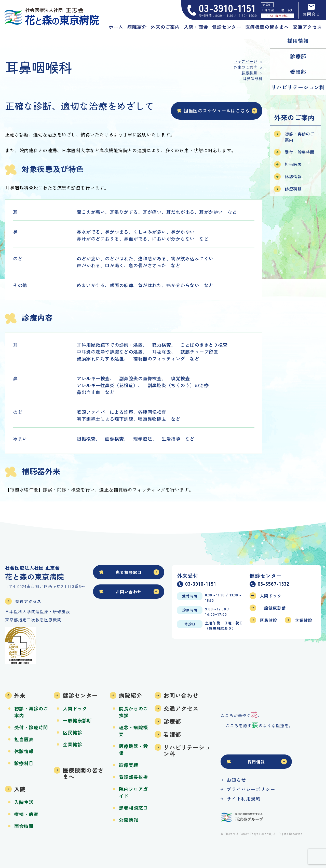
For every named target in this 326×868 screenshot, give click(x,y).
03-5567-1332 (274, 584)
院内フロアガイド (133, 792)
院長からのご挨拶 (133, 712)
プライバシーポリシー (251, 789)
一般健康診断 (273, 608)
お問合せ (311, 10)
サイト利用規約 (244, 799)
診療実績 (129, 765)
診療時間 (190, 610)
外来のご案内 (165, 27)
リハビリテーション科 (298, 87)
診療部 (298, 56)
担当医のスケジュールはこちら (217, 110)
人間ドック (271, 596)
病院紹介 (137, 27)
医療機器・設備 (133, 750)
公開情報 (129, 820)
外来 (20, 695)
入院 (20, 789)
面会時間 (24, 826)
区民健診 (268, 620)
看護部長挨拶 (133, 777)
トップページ (245, 61)
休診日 (190, 624)
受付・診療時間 (300, 152)
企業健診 (304, 620)
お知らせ (236, 780)
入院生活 (24, 802)
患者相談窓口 (129, 572)
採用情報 (298, 41)
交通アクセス (307, 27)
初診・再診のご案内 (300, 137)
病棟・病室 (26, 814)
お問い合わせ (129, 592)
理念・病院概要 (133, 731)
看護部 (298, 72)
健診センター (227, 27)
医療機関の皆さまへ (267, 27)
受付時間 (190, 596)
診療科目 (293, 189)
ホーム (116, 27)
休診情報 (293, 176)
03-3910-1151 (201, 584)
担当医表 (293, 164)
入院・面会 (196, 27)
